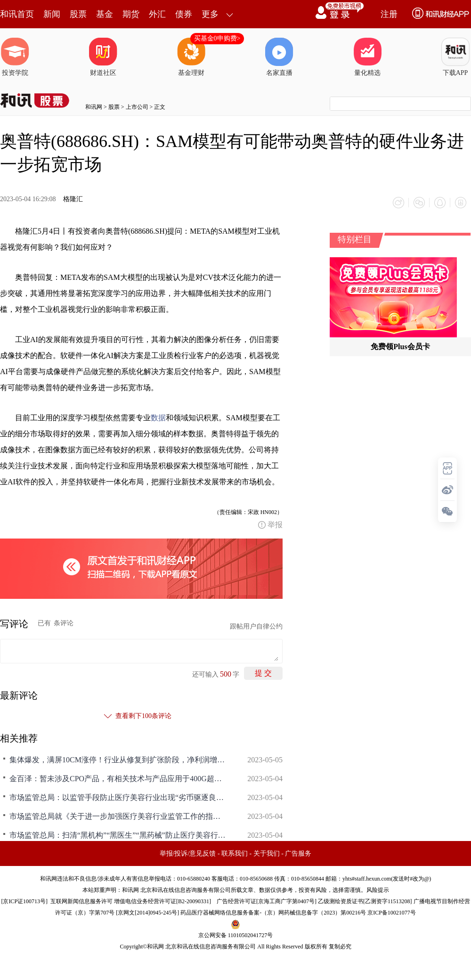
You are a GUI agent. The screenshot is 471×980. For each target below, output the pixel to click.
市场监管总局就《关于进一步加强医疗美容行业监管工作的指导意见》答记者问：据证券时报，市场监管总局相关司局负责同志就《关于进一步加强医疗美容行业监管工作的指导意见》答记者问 (118, 816)
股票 (78, 14)
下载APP (455, 57)
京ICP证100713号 (24, 901)
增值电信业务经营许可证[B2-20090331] (162, 901)
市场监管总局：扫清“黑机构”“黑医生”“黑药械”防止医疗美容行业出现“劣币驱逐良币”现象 (118, 835)
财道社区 (103, 57)
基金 (105, 14)
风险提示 (378, 890)
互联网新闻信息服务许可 (81, 901)
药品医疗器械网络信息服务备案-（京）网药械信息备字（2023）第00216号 (273, 913)
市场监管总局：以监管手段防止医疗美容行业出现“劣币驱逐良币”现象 (118, 797)
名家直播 (279, 57)
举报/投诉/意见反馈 (188, 853)
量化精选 (367, 57)
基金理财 (191, 57)
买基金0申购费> (217, 38)
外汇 (157, 14)
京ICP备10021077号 (392, 913)
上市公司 (137, 107)
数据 (158, 418)
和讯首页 (17, 14)
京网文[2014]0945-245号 (147, 913)
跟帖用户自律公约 (256, 626)
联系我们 (235, 853)
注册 (389, 14)
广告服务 (298, 853)
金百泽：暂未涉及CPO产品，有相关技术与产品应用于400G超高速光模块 (118, 779)
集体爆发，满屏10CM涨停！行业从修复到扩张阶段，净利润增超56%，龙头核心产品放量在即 (118, 760)
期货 (131, 14)
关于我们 (267, 853)
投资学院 (15, 57)
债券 (184, 14)
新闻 (52, 14)
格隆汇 (73, 199)
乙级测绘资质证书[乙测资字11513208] (365, 901)
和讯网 (94, 107)
